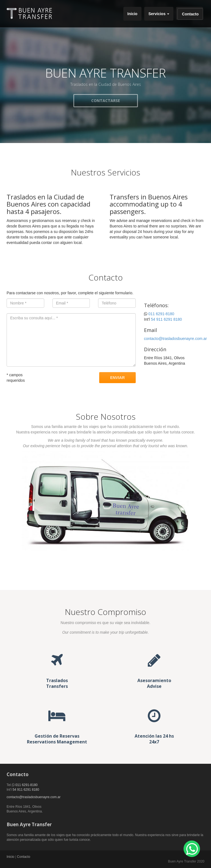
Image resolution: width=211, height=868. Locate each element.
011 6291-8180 (161, 314)
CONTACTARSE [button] (106, 101)
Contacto (190, 14)
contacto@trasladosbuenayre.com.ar (175, 339)
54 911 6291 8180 (166, 319)
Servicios (159, 14)
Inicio (133, 14)
